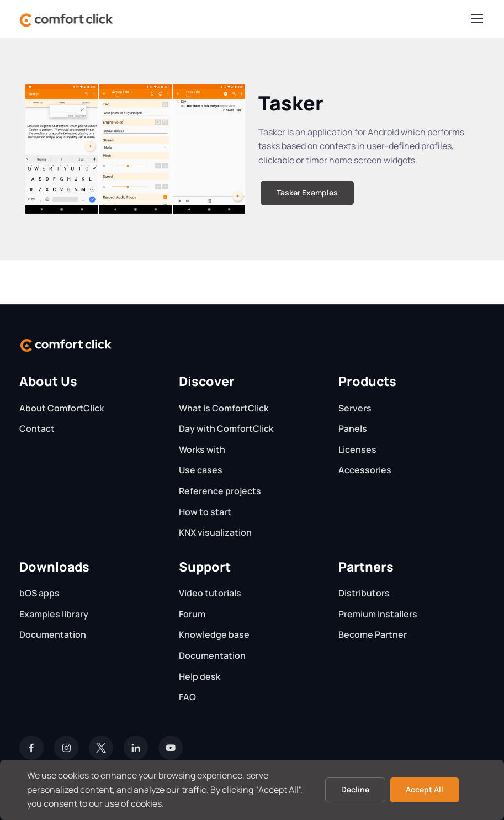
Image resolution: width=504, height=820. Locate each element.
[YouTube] (171, 748)
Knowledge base (214, 634)
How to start (205, 512)
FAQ (187, 697)
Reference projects (220, 491)
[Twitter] (101, 748)
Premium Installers (378, 614)
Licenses (357, 449)
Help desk (200, 676)
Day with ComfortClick (226, 428)
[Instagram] (66, 748)
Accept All (425, 789)
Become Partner (373, 634)
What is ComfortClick (224, 408)
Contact (37, 428)
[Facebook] (31, 748)
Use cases (201, 470)
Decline (355, 789)
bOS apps (39, 593)
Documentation (53, 634)
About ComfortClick (62, 408)
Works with (202, 449)
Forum (192, 614)
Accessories (365, 470)
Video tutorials (210, 593)
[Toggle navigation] (476, 19)
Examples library (54, 614)
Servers (355, 408)
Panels (353, 428)
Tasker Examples (307, 192)
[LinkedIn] (136, 748)
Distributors (364, 593)
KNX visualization (215, 532)
